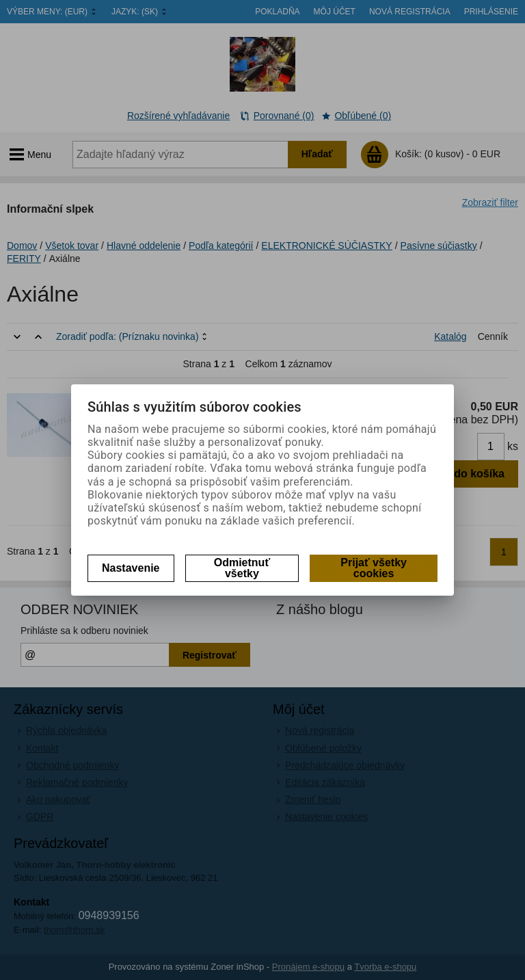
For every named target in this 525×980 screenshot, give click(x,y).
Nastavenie (131, 568)
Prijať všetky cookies (374, 568)
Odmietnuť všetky (242, 568)
